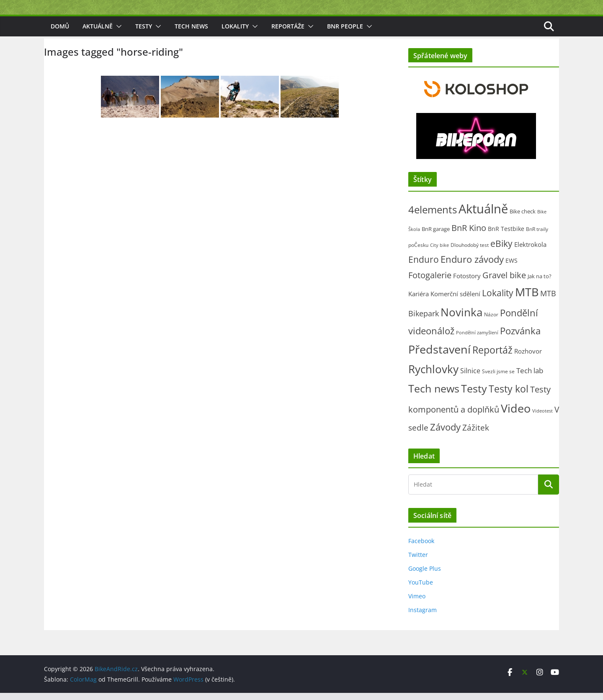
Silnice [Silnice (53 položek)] (470, 378)
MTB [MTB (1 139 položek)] (527, 299)
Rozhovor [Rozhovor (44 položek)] (528, 358)
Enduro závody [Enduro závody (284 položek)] (472, 266)
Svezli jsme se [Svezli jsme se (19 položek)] (498, 378)
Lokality (235, 33)
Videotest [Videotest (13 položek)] (542, 418)
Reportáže (288, 33)
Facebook (421, 547)
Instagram (423, 617)
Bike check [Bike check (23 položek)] (523, 218)
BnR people (345, 33)
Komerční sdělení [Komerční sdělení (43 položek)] (455, 300)
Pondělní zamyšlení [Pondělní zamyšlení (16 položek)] (477, 339)
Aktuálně (98, 33)
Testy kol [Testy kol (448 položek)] (509, 395)
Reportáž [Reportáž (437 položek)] (492, 356)
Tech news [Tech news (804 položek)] (434, 395)
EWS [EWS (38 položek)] (512, 267)
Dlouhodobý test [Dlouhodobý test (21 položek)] (470, 252)
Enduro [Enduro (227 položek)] (424, 266)
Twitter (418, 561)
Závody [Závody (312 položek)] (445, 434)
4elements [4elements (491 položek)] (433, 216)
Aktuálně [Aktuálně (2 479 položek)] (483, 215)
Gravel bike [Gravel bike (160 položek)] (504, 282)
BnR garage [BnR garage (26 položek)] (436, 236)
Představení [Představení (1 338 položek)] (439, 356)
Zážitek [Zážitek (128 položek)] (476, 434)
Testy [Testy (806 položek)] (474, 395)
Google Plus (425, 575)
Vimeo (417, 603)
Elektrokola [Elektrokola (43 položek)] (530, 251)
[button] (117, 33)
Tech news (191, 33)
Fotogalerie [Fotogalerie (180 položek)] (430, 282)
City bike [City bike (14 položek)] (439, 252)
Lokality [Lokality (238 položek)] (498, 300)
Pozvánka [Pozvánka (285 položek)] (520, 337)
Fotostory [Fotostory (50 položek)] (467, 282)
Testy (144, 33)
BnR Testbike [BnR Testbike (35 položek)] (506, 235)
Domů (60, 33)
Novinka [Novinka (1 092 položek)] (461, 319)
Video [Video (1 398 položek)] (516, 415)
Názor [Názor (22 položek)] (491, 321)
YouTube (421, 589)
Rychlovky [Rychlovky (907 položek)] (433, 376)
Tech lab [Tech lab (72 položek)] (530, 378)
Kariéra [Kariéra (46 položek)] (419, 300)
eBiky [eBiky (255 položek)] (501, 250)
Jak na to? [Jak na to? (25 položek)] (540, 283)
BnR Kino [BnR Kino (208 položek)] (469, 234)
